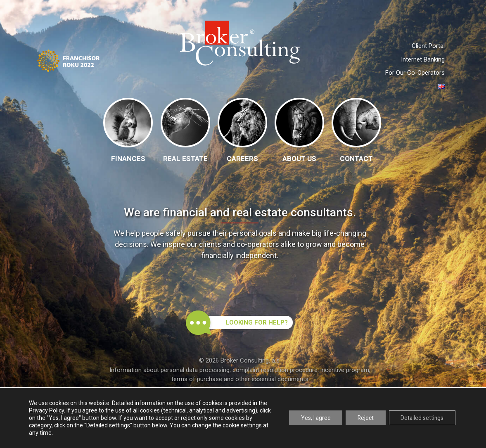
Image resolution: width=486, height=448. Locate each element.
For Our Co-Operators (415, 73)
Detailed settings (421, 418)
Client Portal (428, 46)
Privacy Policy (46, 410)
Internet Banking (423, 59)
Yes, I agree (312, 418)
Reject (363, 418)
